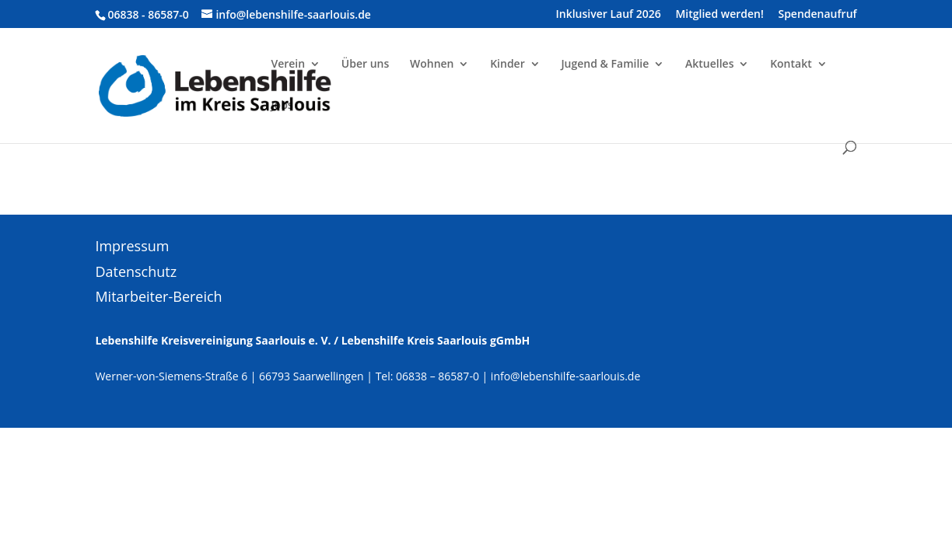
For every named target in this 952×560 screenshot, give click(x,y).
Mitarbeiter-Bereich (158, 296)
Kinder (507, 65)
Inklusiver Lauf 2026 (609, 15)
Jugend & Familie (605, 65)
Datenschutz (136, 271)
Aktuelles (709, 65)
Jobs (282, 106)
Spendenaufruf (817, 15)
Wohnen (432, 65)
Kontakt (791, 65)
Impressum (132, 246)
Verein (288, 65)
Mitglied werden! (719, 15)
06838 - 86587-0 (148, 14)
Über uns (365, 65)
